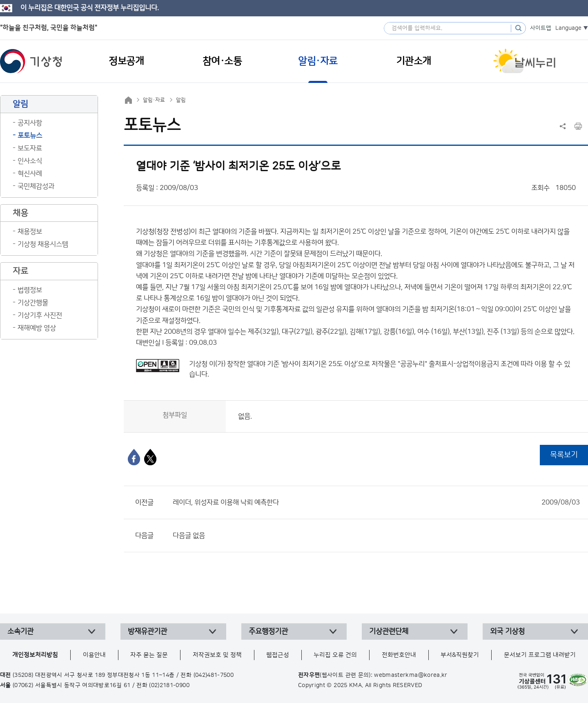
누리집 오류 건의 (335, 655)
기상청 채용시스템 (43, 244)
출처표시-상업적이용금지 (465, 364)
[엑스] (150, 457)
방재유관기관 (147, 632)
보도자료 (30, 148)
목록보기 (564, 455)
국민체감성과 (36, 186)
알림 (181, 100)
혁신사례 (30, 174)
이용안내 (94, 655)
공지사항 (30, 123)
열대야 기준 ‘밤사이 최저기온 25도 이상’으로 (308, 364)
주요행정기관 (268, 632)
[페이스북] (134, 457)
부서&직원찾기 (460, 655)
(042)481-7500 (214, 675)
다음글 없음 (189, 536)
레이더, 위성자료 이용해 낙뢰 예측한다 (376, 502)
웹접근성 (278, 655)
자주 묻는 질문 (149, 655)
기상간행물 (33, 303)
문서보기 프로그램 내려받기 (540, 655)
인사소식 (30, 161)
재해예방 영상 (37, 328)
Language (568, 28)
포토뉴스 (30, 136)
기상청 (31, 61)
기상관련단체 (389, 632)
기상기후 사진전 (40, 315)
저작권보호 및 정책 (217, 655)
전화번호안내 (399, 655)
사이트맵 (541, 28)
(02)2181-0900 (169, 685)
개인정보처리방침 (35, 655)
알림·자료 (154, 100)
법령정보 (30, 290)
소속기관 (20, 632)
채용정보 (30, 232)
